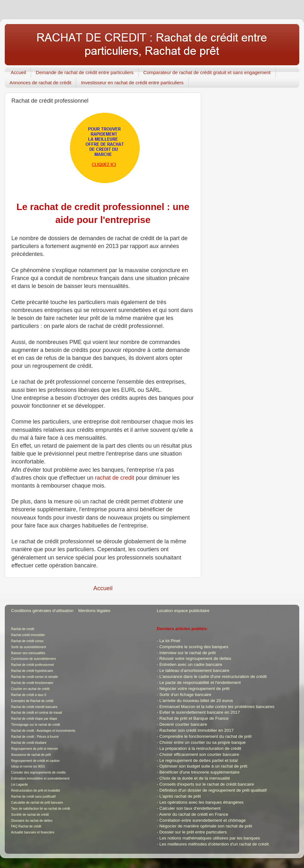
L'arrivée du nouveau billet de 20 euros (196, 701)
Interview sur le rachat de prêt (187, 653)
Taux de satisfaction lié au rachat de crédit (41, 809)
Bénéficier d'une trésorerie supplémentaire (199, 772)
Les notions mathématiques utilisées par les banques (209, 838)
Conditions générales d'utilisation (42, 611)
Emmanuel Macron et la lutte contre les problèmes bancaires (217, 707)
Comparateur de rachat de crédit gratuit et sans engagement (207, 72)
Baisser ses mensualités (28, 653)
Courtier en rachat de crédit (30, 689)
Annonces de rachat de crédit (40, 83)
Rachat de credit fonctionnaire (32, 683)
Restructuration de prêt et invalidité (36, 791)
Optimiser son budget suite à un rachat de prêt (203, 766)
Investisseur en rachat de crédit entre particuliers (132, 83)
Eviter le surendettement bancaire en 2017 (199, 712)
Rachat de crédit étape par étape (34, 719)
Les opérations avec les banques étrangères (201, 802)
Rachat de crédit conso (27, 641)
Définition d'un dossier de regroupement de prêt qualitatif (213, 790)
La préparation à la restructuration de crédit (200, 748)
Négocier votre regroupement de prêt (194, 689)
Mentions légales (94, 611)
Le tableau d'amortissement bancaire (194, 670)
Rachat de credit (23, 629)
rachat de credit (115, 478)
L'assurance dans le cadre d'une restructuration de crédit (213, 677)
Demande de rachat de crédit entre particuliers (85, 72)
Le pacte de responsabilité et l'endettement (200, 683)
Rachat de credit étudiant (29, 743)
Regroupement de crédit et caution (35, 761)
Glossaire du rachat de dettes (32, 821)
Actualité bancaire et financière (33, 832)
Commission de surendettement (33, 659)
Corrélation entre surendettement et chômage (202, 820)
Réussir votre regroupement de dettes (195, 658)
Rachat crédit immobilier (28, 635)
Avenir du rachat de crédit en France (194, 814)
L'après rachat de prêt (180, 796)
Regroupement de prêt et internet (34, 749)
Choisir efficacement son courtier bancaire (199, 754)
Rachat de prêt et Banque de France (194, 718)
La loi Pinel (170, 641)
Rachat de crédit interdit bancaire (34, 707)
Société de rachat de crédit (30, 815)
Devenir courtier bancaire (183, 724)
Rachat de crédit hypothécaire (32, 671)
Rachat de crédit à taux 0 (29, 695)
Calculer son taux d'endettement (190, 808)
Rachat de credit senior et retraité (35, 677)
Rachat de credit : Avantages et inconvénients (43, 731)
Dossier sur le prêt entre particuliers (193, 832)
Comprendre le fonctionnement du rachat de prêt (205, 736)
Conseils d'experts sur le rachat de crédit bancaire (207, 784)
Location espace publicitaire (183, 611)
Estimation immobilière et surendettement (40, 779)
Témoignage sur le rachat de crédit (36, 725)
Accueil (18, 72)
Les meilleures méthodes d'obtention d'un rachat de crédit (214, 844)
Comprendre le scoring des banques (194, 647)
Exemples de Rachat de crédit (32, 701)
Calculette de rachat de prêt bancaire (37, 803)
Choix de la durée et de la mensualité (195, 778)
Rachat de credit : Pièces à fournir (35, 737)
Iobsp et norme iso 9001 (28, 766)
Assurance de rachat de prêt (31, 755)
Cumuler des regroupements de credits (38, 772)
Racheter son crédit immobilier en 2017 (196, 730)
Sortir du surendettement (28, 647)
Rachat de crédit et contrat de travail (37, 713)
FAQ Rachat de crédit (26, 826)
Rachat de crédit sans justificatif (33, 797)
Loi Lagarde (19, 785)
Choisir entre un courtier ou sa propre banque (202, 742)
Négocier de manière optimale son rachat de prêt (206, 826)
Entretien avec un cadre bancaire (191, 664)
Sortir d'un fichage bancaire (185, 695)
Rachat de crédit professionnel (32, 665)
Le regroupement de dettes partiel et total (198, 760)
